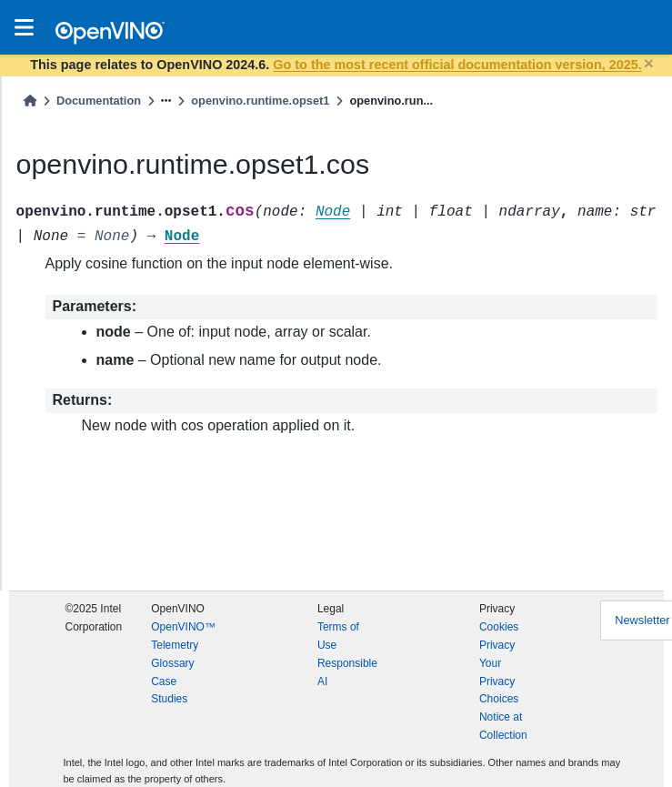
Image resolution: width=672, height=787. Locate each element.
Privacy (497, 645)
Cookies (499, 627)
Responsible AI (347, 672)
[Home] (30, 101)
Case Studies (169, 691)
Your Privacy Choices (499, 681)
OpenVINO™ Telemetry (183, 636)
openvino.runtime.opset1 (260, 101)
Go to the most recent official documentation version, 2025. (457, 65)
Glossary (172, 663)
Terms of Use (338, 636)
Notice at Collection (503, 726)
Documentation (99, 101)
